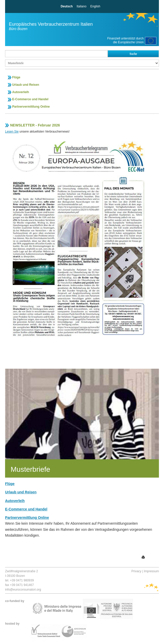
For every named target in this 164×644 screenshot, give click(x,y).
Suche (133, 54)
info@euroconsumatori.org (23, 590)
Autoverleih (21, 92)
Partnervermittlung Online (31, 107)
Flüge (16, 77)
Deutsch (67, 6)
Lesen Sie (12, 132)
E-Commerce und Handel (30, 99)
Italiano (82, 6)
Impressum (151, 571)
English (95, 6)
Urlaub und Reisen (26, 85)
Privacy (136, 571)
